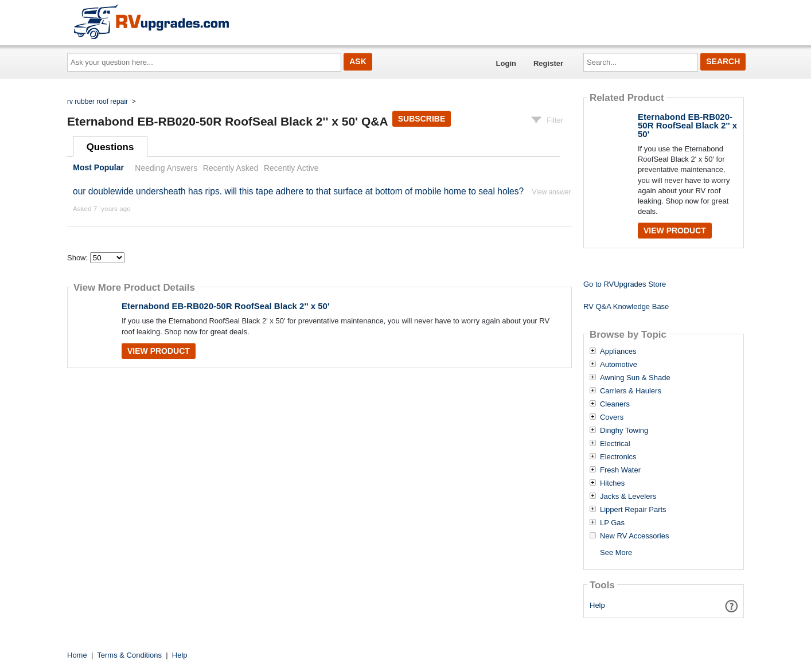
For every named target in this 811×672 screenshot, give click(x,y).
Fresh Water (620, 470)
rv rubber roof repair (98, 101)
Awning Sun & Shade (635, 378)
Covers (612, 417)
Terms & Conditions (129, 655)
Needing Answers (166, 168)
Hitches (612, 483)
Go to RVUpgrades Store (625, 284)
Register (548, 63)
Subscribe (422, 119)
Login (506, 63)
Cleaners (615, 404)
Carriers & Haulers (631, 391)
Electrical (615, 444)
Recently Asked (231, 168)
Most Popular (98, 168)
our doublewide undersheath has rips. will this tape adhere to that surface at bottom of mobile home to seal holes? (298, 191)
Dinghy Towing (624, 431)
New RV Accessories (634, 536)
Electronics (618, 457)
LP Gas (612, 523)
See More (616, 552)
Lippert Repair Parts (633, 510)
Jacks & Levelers (628, 497)
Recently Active (291, 168)
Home (77, 655)
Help (597, 605)
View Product (159, 351)
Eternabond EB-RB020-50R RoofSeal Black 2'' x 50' (225, 306)
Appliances (618, 351)
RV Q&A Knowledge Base (626, 306)
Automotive (619, 365)
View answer (552, 192)
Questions (110, 147)
